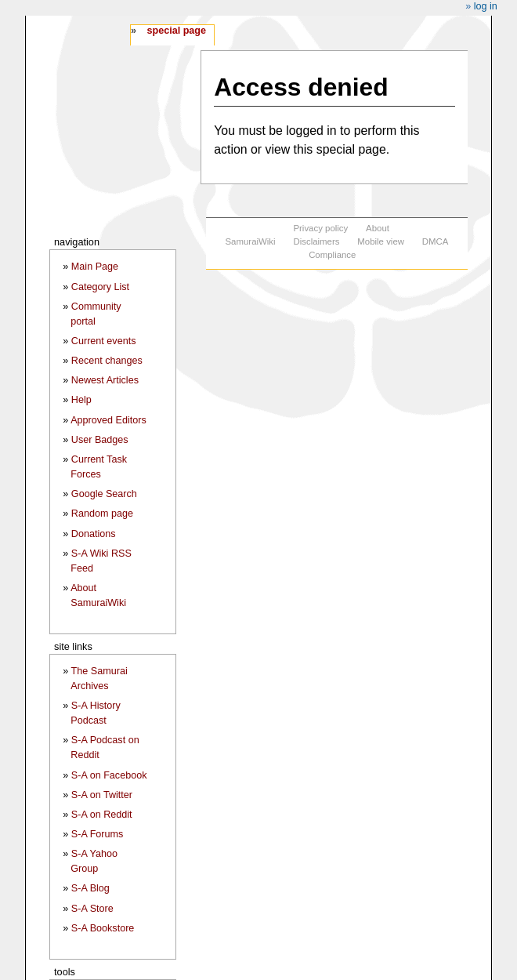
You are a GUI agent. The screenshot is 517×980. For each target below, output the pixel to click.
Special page (176, 31)
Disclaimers (316, 241)
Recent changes (107, 361)
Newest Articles (105, 380)
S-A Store (92, 909)
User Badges (100, 440)
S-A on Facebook (109, 775)
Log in (486, 6)
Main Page (95, 267)
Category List (100, 287)
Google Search (104, 494)
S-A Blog (90, 888)
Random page (102, 514)
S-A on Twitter (102, 795)
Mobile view (381, 241)
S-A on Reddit (102, 815)
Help (81, 400)
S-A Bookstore (103, 928)
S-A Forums (97, 834)
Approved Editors (108, 420)
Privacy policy (320, 228)
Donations (94, 534)
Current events (104, 341)
